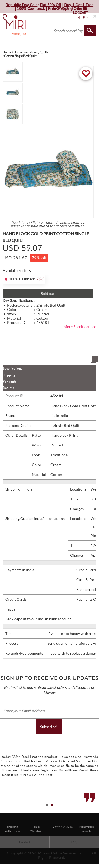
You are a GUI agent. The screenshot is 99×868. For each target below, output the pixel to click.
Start (92, 811)
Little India (59, 416)
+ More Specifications (79, 327)
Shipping (9, 375)
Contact (25, 842)
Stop (96, 811)
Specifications (13, 369)
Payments (10, 381)
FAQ (74, 842)
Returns (8, 388)
